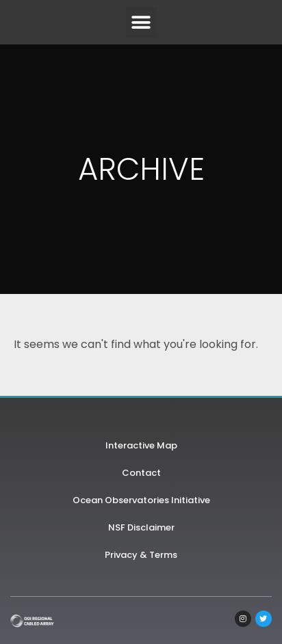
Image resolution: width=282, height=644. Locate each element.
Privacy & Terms (141, 555)
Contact (141, 473)
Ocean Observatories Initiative (141, 500)
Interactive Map (141, 445)
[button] (141, 22)
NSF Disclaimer (141, 527)
